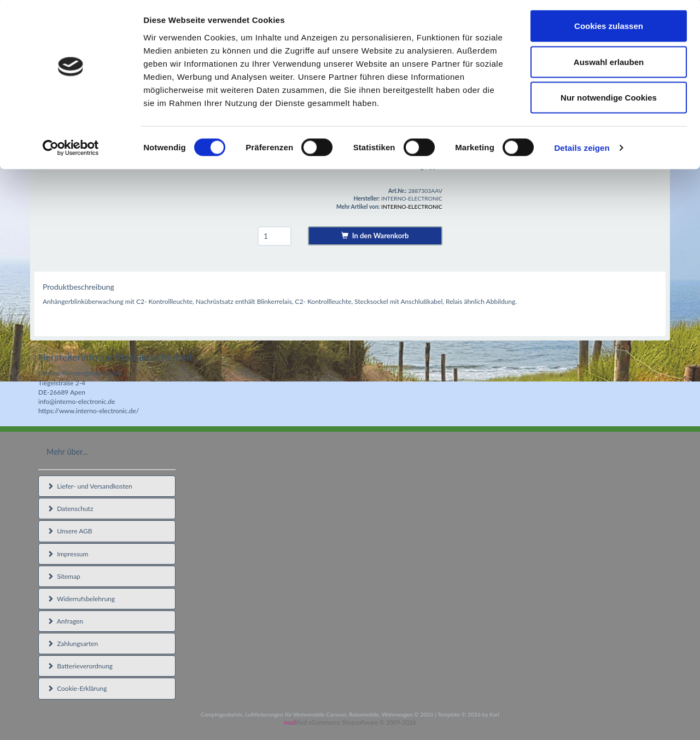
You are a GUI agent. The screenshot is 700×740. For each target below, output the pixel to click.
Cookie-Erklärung (77, 688)
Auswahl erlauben (609, 65)
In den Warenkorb (375, 236)
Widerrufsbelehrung (81, 599)
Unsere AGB (70, 531)
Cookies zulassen (609, 29)
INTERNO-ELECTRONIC (412, 207)
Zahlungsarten (72, 644)
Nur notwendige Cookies (609, 100)
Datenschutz (70, 509)
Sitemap (64, 576)
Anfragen (65, 621)
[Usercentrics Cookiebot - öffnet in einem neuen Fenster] (71, 151)
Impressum (68, 554)
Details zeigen (582, 151)
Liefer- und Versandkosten (90, 486)
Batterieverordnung (80, 666)
